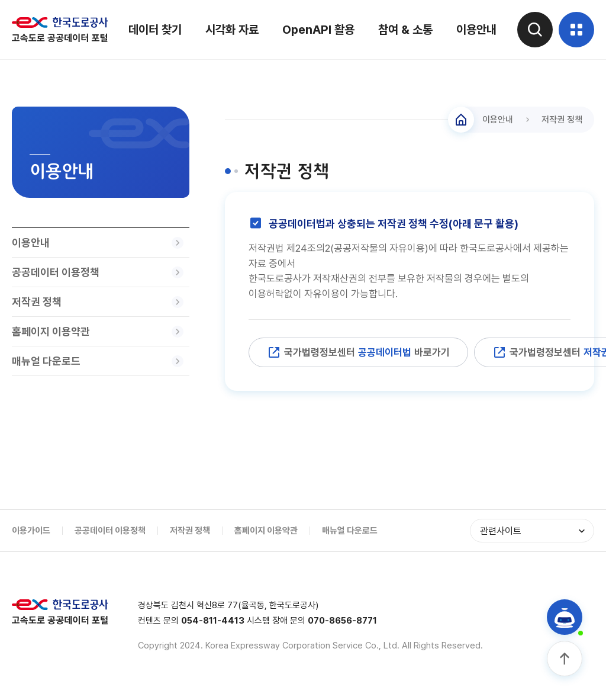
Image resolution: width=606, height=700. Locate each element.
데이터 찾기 (155, 30)
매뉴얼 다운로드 (350, 531)
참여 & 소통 (405, 30)
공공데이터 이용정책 (110, 531)
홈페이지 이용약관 (266, 531)
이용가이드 (31, 531)
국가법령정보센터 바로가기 (358, 352)
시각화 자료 (232, 30)
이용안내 (476, 30)
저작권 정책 (190, 531)
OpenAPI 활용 (318, 30)
